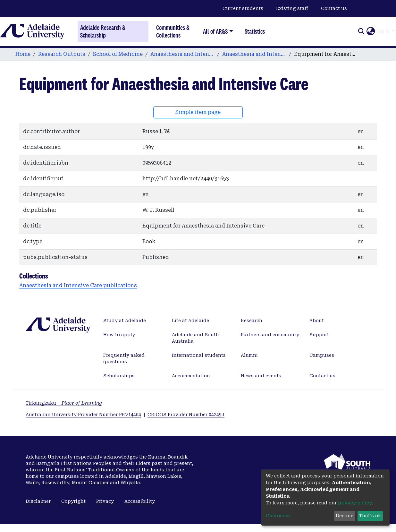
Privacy (105, 501)
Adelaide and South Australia (195, 338)
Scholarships (119, 376)
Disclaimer (38, 501)
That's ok (370, 516)
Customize (278, 516)
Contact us (334, 8)
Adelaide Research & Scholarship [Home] (103, 31)
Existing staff (292, 8)
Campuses (322, 355)
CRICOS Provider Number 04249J (186, 415)
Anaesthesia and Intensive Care (182, 54)
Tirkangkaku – (64, 403)
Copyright (73, 501)
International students (199, 355)
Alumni (249, 355)
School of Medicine (118, 54)
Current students (243, 8)
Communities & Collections (173, 31)
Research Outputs (62, 54)
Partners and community (270, 335)
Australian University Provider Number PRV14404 (83, 415)
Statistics (255, 31)
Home (23, 54)
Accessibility (140, 501)
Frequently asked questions (124, 358)
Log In (383, 31)
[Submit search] (361, 31)
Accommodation (191, 376)
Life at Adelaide (190, 321)
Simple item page (198, 112)
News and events (261, 376)
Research (252, 321)
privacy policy (355, 503)
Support (319, 335)
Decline (345, 516)
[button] (371, 31)
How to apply (119, 335)
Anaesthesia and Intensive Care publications (254, 54)
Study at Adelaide (125, 321)
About (317, 321)
